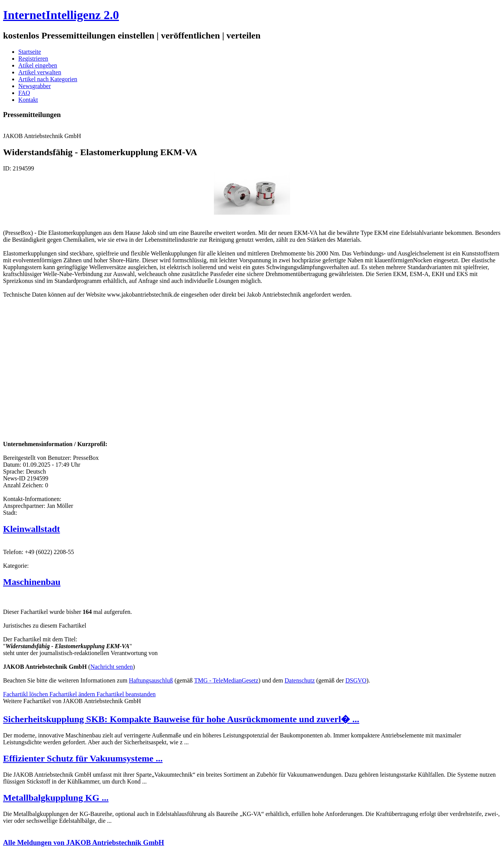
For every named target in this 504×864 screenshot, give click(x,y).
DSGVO (356, 680)
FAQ (24, 93)
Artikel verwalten (40, 72)
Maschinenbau (32, 582)
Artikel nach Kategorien (48, 79)
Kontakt (28, 100)
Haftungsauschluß (151, 680)
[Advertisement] (117, 382)
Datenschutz (300, 680)
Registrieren (33, 59)
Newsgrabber (35, 86)
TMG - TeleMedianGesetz (226, 680)
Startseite (30, 52)
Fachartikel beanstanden (126, 694)
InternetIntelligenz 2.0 (61, 15)
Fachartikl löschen (26, 694)
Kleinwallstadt (31, 529)
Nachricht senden (112, 667)
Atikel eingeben (38, 65)
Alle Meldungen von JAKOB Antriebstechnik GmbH (83, 842)
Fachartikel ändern (73, 694)
